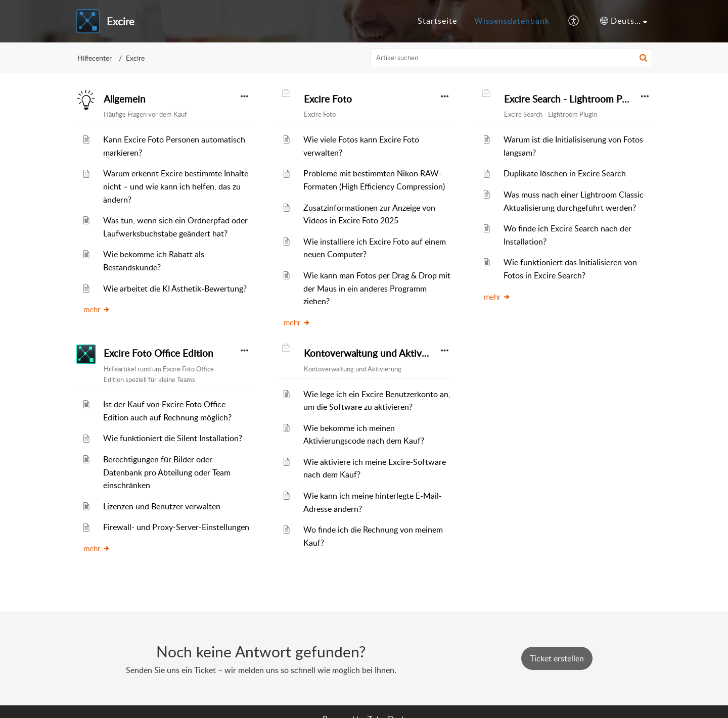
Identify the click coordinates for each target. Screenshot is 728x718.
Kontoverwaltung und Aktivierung (376, 353)
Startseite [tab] (437, 21)
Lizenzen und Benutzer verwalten (162, 506)
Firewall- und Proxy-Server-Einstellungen (176, 527)
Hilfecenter (95, 58)
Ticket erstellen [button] (557, 658)
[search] (512, 58)
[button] (574, 21)
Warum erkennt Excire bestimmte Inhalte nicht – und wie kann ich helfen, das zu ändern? (176, 186)
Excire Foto (328, 99)
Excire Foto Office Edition (158, 353)
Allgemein (125, 99)
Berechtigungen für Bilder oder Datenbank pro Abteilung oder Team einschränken (167, 472)
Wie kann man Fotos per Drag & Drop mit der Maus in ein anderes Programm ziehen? (377, 288)
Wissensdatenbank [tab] (512, 21)
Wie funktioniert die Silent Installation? (173, 438)
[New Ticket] (557, 658)
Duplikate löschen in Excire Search (565, 173)
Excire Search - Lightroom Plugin (573, 99)
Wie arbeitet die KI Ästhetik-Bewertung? (175, 289)
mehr (97, 309)
